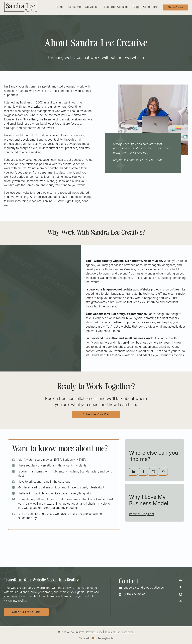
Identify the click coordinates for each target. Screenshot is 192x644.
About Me (74, 7)
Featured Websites (116, 7)
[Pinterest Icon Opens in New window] (181, 602)
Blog (136, 7)
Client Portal (151, 7)
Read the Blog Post (142, 514)
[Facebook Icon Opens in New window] (181, 587)
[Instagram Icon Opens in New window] (181, 594)
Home (59, 7)
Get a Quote (176, 7)
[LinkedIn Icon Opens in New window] (181, 580)
